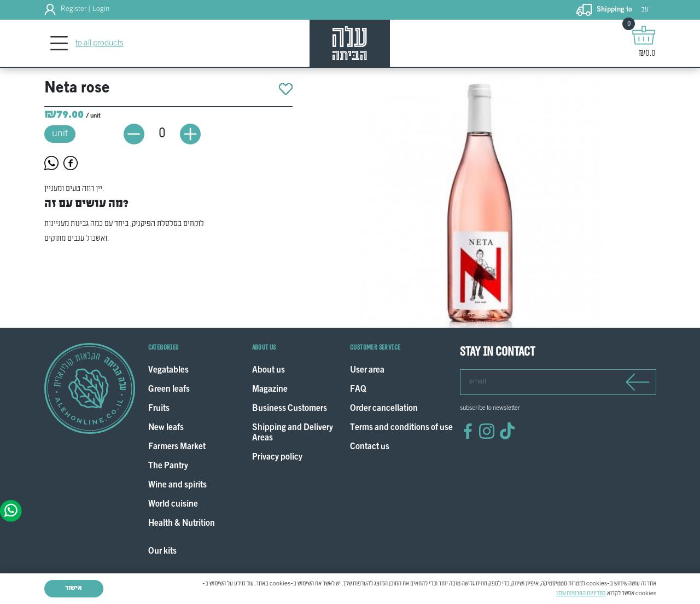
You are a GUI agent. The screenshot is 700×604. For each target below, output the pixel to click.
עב (645, 10)
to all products (100, 43)
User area (367, 371)
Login (101, 9)
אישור (74, 588)
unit (60, 134)
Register (74, 9)
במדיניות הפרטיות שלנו (581, 594)
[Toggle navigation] (59, 43)
